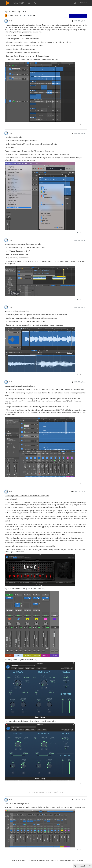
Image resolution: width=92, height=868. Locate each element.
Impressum (67, 860)
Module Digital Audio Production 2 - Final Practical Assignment (27, 496)
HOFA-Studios (59, 860)
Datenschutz (79, 860)
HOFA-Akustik (31, 860)
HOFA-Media (50, 860)
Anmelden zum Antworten (78, 16)
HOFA (14, 860)
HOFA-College (13, 15)
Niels (11, 21)
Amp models (50, 546)
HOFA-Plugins (21, 860)
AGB (73, 860)
